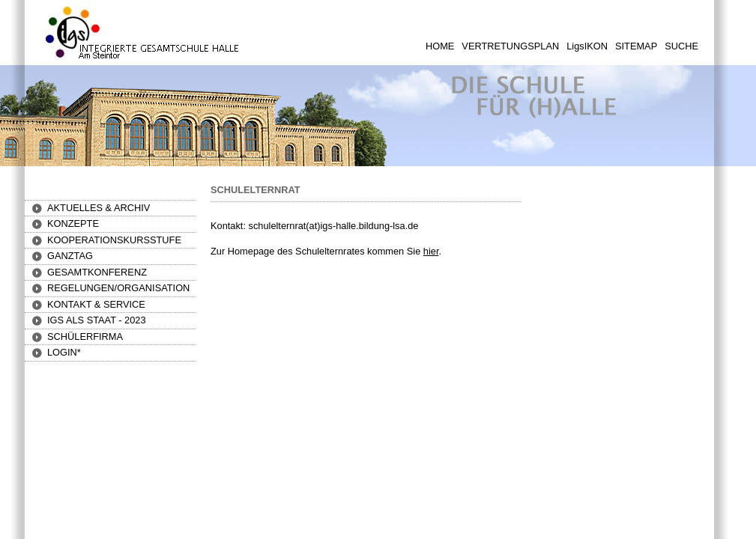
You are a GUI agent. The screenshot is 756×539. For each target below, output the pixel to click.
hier (431, 251)
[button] (73, 223)
